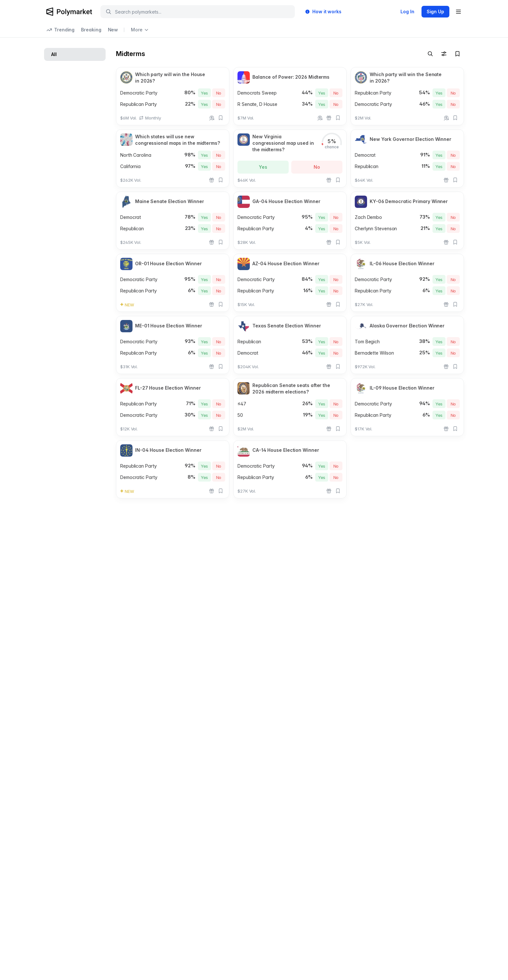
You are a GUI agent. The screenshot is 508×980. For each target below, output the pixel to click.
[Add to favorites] (221, 118)
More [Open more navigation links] (140, 30)
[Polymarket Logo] (69, 12)
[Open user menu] (458, 12)
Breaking (91, 30)
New (113, 30)
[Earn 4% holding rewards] (212, 118)
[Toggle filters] (444, 54)
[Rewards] (329, 118)
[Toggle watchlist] (457, 54)
